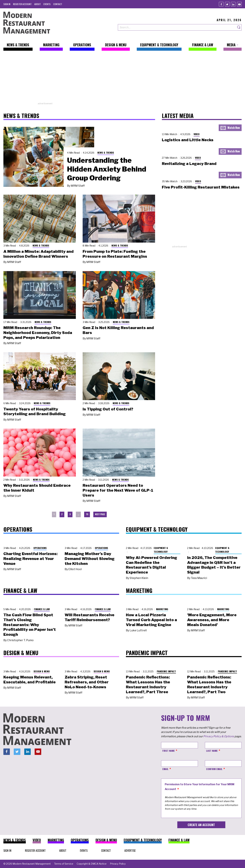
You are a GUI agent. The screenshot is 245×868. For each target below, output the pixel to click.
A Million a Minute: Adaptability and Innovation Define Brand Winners (39, 254)
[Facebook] (221, 4)
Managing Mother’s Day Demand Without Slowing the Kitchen (90, 559)
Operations (40, 548)
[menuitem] (7, 4)
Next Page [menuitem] (100, 514)
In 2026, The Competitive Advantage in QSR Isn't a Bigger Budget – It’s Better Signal (214, 565)
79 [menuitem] (87, 514)
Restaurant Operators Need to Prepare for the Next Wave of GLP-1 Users (118, 490)
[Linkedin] (233, 4)
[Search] (239, 27)
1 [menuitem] (54, 514)
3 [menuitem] (70, 514)
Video (197, 134)
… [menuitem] (78, 514)
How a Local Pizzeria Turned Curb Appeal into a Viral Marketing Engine (151, 620)
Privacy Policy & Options (219, 736)
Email (165, 769)
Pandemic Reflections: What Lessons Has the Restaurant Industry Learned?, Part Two (209, 684)
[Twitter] (227, 4)
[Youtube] (239, 4)
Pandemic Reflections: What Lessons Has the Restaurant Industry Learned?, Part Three (148, 684)
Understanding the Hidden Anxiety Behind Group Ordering (107, 169)
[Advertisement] (122, 78)
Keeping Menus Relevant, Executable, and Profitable (30, 680)
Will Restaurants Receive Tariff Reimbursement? (89, 617)
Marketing (162, 609)
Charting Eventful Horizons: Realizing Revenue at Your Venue (30, 559)
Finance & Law (42, 609)
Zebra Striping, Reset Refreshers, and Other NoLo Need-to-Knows (87, 682)
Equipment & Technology (161, 550)
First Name (169, 751)
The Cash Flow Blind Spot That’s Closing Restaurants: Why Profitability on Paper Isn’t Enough (30, 625)
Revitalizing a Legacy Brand (189, 164)
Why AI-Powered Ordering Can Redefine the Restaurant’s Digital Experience (152, 565)
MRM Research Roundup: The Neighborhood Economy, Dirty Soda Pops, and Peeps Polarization (38, 333)
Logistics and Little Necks (188, 140)
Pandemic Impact (166, 671)
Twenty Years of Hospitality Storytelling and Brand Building (35, 412)
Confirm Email (214, 769)
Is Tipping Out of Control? (108, 409)
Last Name (212, 751)
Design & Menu (42, 671)
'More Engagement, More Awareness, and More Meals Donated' (212, 620)
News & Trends (106, 152)
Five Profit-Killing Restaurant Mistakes (201, 187)
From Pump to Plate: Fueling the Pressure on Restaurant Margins (115, 254)
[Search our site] (177, 27)
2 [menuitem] (62, 514)
